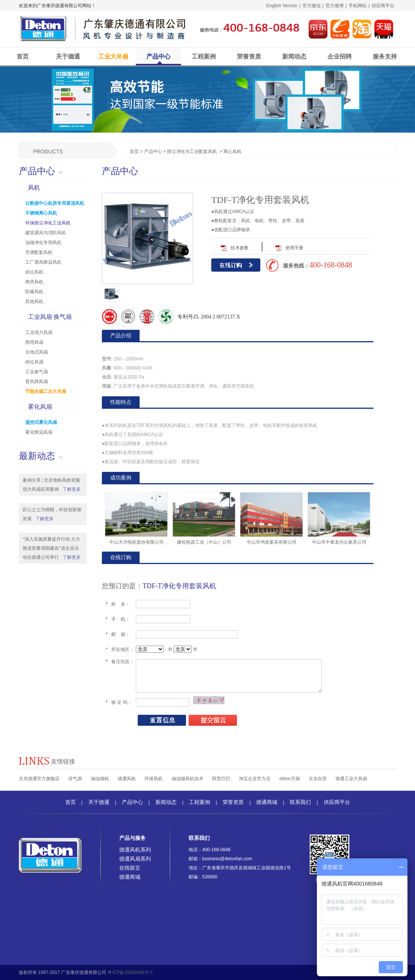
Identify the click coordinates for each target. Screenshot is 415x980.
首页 (23, 56)
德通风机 (127, 779)
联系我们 (300, 802)
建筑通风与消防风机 (46, 233)
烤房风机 (34, 282)
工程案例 (204, 56)
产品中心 (158, 56)
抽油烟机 (100, 779)
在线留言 (130, 868)
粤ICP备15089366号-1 (130, 972)
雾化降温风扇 (39, 432)
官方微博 (335, 6)
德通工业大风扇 (351, 779)
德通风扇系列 (135, 859)
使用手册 (294, 248)
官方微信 (312, 6)
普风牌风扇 (37, 382)
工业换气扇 (37, 372)
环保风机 (154, 779)
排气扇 (75, 779)
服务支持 (385, 56)
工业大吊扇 (113, 56)
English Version (282, 6)
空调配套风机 (39, 252)
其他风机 (34, 301)
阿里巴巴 (221, 779)
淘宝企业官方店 (255, 779)
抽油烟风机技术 (188, 779)
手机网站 (358, 6)
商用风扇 (34, 342)
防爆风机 (34, 292)
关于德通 (68, 56)
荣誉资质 (249, 56)
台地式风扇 (37, 352)
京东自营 (318, 779)
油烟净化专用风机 (43, 243)
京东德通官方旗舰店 (39, 779)
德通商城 (267, 802)
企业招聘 (340, 56)
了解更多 (72, 489)
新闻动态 (294, 56)
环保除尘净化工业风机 (48, 223)
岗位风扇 (34, 362)
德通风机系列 (135, 850)
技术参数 (240, 248)
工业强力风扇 (39, 332)
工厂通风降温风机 (43, 262)
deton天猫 (290, 779)
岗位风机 (34, 272)
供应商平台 (383, 6)
